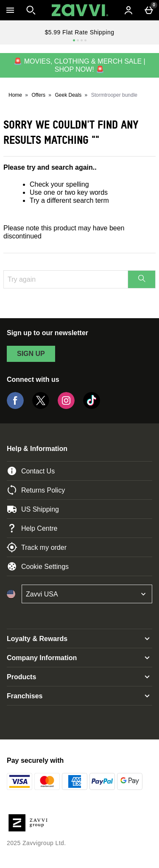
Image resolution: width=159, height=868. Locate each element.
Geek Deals (68, 95)
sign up (31, 354)
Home (15, 95)
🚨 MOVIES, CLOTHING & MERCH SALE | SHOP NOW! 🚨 (79, 65)
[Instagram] (66, 407)
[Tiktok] (92, 407)
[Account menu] (128, 10)
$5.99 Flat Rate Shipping (80, 32)
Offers (39, 95)
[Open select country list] (87, 594)
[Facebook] (15, 407)
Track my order (37, 547)
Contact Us (31, 471)
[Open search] (31, 10)
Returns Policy (36, 490)
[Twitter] (41, 407)
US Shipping (33, 509)
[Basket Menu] (149, 10)
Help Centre (32, 528)
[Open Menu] (10, 10)
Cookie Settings (38, 566)
